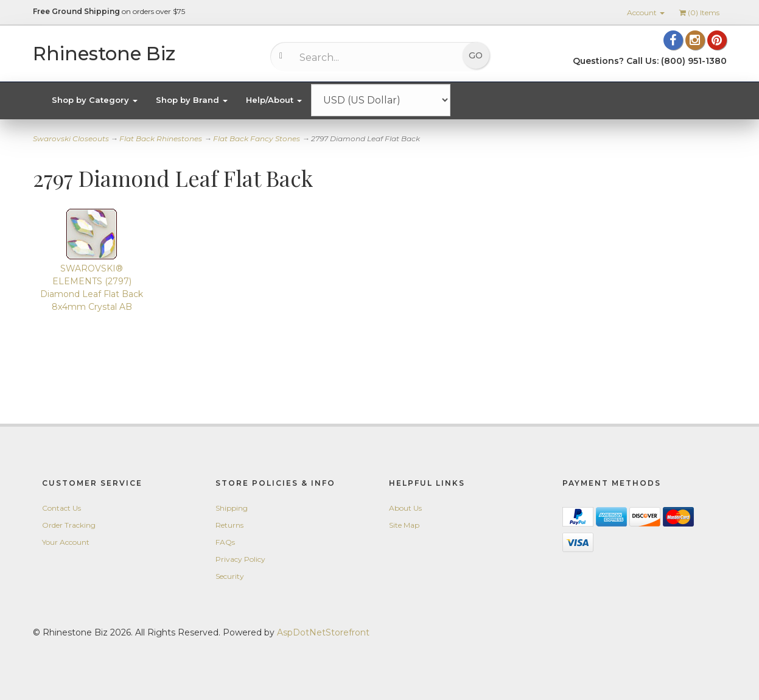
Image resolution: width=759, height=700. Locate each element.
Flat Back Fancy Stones (257, 138)
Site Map (404, 525)
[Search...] (371, 57)
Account (646, 12)
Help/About (274, 100)
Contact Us (61, 508)
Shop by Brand (192, 100)
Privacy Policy (240, 559)
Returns (229, 525)
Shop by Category (95, 100)
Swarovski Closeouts (71, 138)
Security (230, 576)
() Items (699, 12)
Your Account (66, 542)
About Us (405, 508)
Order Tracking (69, 525)
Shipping (232, 508)
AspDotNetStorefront (323, 632)
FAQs (225, 542)
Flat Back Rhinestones (161, 138)
